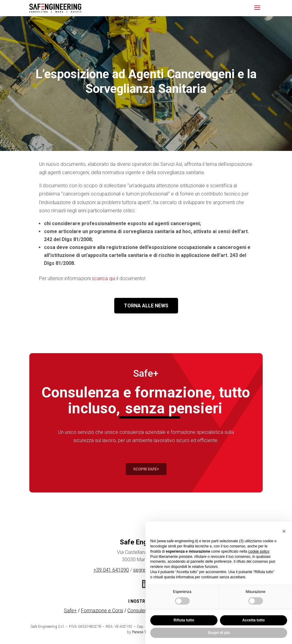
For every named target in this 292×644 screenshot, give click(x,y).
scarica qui (104, 278)
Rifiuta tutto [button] (184, 620)
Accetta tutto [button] (253, 620)
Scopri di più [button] (219, 633)
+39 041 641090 (111, 570)
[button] (284, 531)
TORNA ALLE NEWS (146, 306)
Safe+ (70, 611)
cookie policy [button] (259, 551)
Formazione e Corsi (102, 611)
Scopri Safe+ (146, 469)
